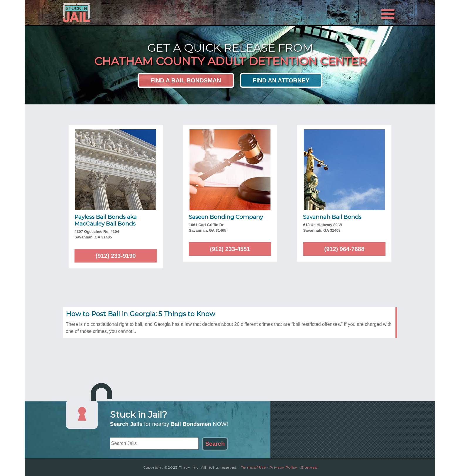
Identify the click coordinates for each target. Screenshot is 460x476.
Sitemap (309, 467)
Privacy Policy (283, 467)
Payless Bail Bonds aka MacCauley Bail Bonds (106, 220)
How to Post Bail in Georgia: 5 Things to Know (140, 314)
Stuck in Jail (116, 13)
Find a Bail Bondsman (186, 80)
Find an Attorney (281, 80)
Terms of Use (253, 467)
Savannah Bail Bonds (332, 217)
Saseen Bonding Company (226, 217)
